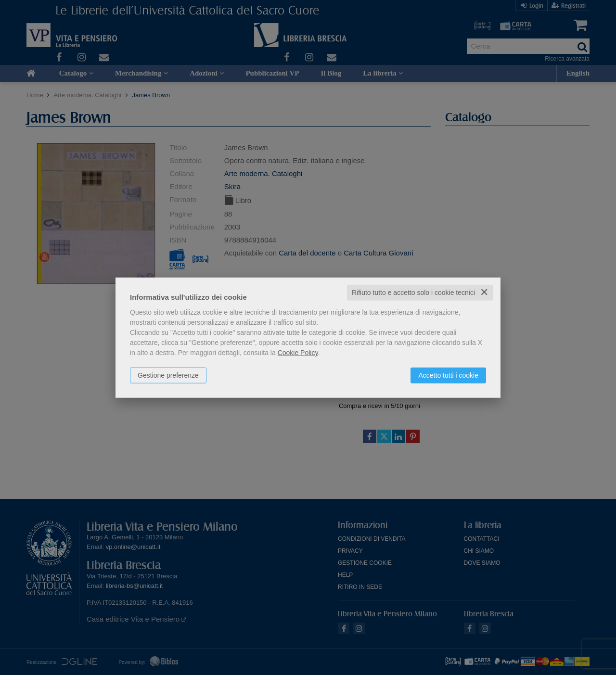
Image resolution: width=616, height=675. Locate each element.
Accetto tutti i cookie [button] (448, 375)
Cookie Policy (298, 353)
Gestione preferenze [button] (168, 375)
